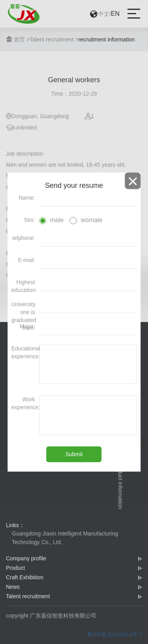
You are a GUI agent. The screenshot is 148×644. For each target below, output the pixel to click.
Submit (74, 454)
